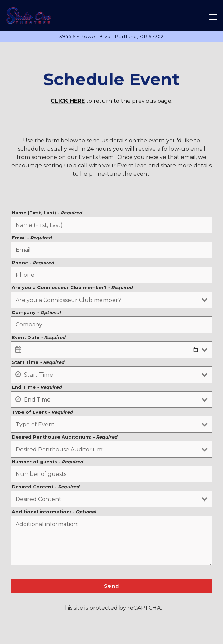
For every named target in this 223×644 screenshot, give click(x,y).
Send (111, 588)
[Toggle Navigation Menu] (213, 17)
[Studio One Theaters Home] (29, 16)
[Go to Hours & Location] (111, 36)
